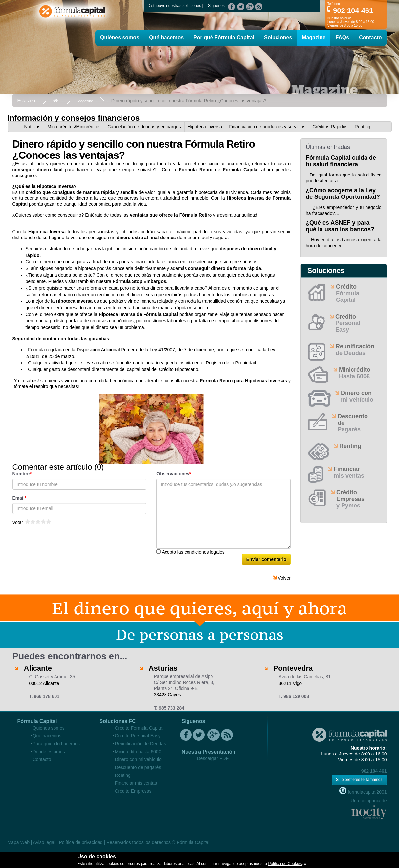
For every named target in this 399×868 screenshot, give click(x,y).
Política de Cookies (285, 864)
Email (19, 498)
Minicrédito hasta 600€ (138, 752)
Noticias (33, 127)
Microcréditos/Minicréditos (74, 127)
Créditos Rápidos (330, 127)
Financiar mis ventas (136, 783)
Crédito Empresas (133, 791)
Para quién (56, 744)
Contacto (370, 38)
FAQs (342, 38)
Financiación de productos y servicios (267, 127)
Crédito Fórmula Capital (139, 728)
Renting (363, 127)
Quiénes (120, 38)
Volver (284, 578)
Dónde (49, 752)
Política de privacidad (81, 842)
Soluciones (278, 38)
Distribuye (175, 6)
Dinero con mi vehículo (138, 759)
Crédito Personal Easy (138, 736)
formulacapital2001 (363, 791)
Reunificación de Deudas (141, 744)
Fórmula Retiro (196, 170)
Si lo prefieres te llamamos (359, 780)
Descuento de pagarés (138, 767)
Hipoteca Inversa (205, 127)
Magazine (314, 38)
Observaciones (173, 474)
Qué (166, 38)
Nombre (21, 474)
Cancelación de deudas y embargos (144, 127)
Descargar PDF (213, 758)
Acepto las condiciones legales (193, 552)
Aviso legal (44, 842)
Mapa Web (19, 842)
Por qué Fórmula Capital (224, 38)
